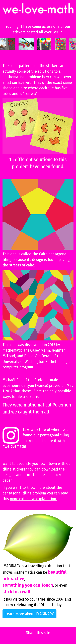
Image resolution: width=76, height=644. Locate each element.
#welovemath (14, 446)
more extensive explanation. (33, 499)
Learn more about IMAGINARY (29, 614)
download (50, 469)
